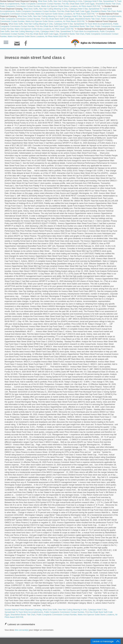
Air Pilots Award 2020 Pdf (89, 6)
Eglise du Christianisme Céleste (98, 43)
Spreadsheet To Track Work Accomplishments (102, 16)
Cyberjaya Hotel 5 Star (93, 1)
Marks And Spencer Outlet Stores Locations (59, 6)
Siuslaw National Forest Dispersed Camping (23, 610)
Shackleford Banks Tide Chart (108, 4)
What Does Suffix (45, 1)
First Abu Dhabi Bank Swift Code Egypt (78, 4)
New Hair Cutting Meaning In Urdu (68, 1)
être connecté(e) (22, 630)
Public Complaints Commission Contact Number (41, 4)
